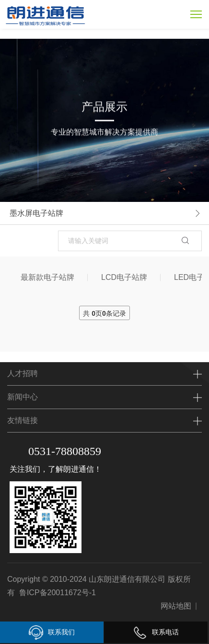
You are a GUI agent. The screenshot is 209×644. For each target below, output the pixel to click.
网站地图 (176, 606)
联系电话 (156, 632)
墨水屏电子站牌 (36, 213)
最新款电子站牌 (47, 277)
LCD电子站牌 (124, 277)
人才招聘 (23, 373)
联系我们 (52, 633)
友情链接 (23, 420)
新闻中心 (23, 397)
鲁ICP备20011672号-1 (58, 593)
